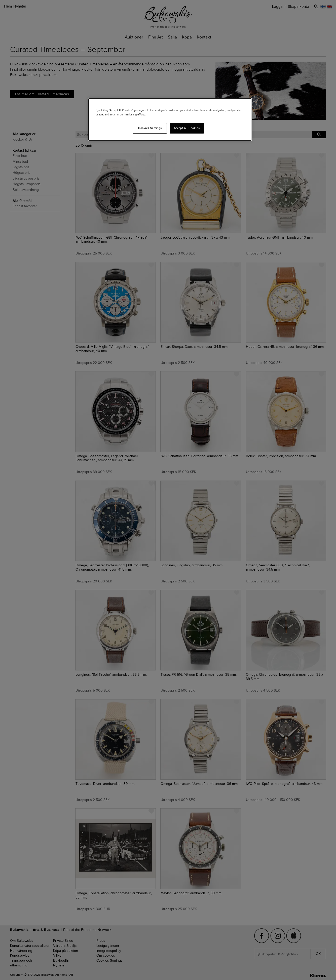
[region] (170, 119)
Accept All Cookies (187, 128)
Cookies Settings (150, 128)
